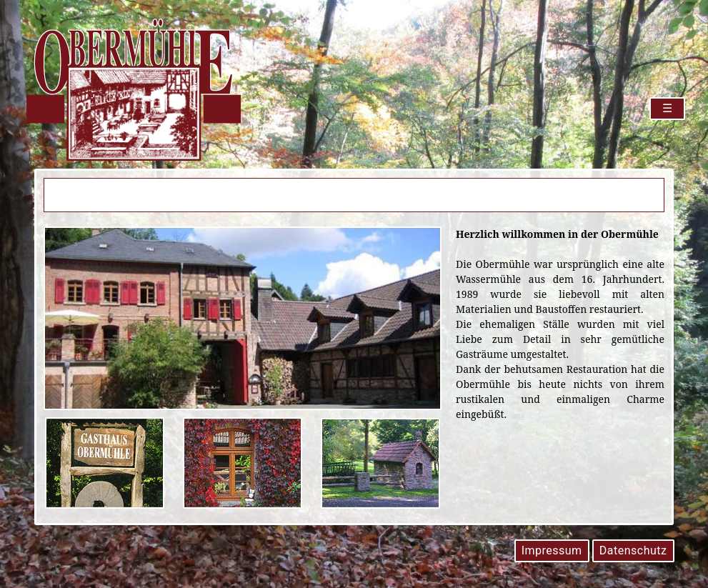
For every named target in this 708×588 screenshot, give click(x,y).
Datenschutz (633, 550)
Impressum (552, 550)
